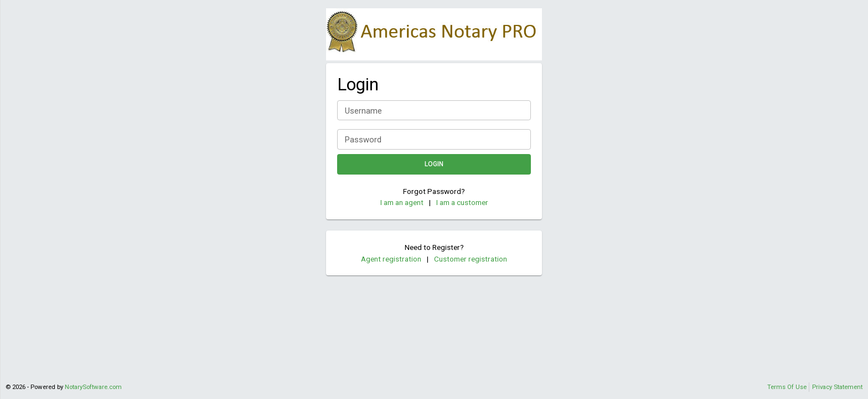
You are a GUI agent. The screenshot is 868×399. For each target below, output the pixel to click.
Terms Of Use (787, 387)
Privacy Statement (837, 387)
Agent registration (391, 259)
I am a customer (462, 202)
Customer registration (471, 259)
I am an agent (402, 202)
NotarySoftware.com (93, 387)
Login (434, 164)
